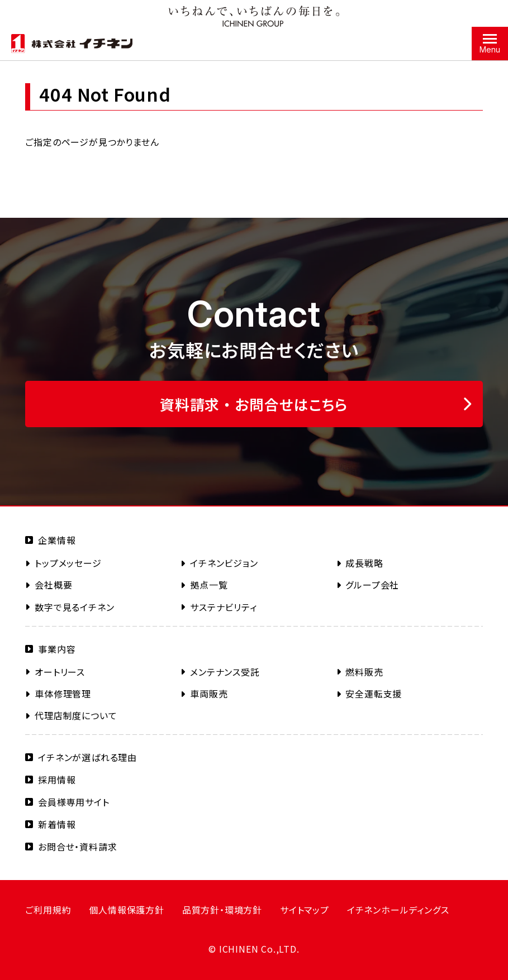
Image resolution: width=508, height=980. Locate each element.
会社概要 (53, 585)
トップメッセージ (68, 563)
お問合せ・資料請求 (77, 847)
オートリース (60, 672)
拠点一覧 (209, 585)
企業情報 (57, 540)
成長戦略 (364, 563)
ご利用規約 (48, 910)
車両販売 (209, 694)
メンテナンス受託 (225, 672)
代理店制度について (76, 715)
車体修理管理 (63, 694)
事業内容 (57, 649)
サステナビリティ (223, 607)
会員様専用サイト (73, 802)
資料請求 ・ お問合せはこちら (254, 404)
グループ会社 (372, 585)
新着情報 (57, 824)
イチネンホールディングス (398, 910)
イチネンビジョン (224, 563)
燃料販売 (364, 672)
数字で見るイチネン (74, 607)
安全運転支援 (374, 694)
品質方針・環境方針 (222, 910)
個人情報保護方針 (126, 910)
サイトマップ (305, 910)
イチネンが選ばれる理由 (87, 757)
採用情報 (57, 780)
